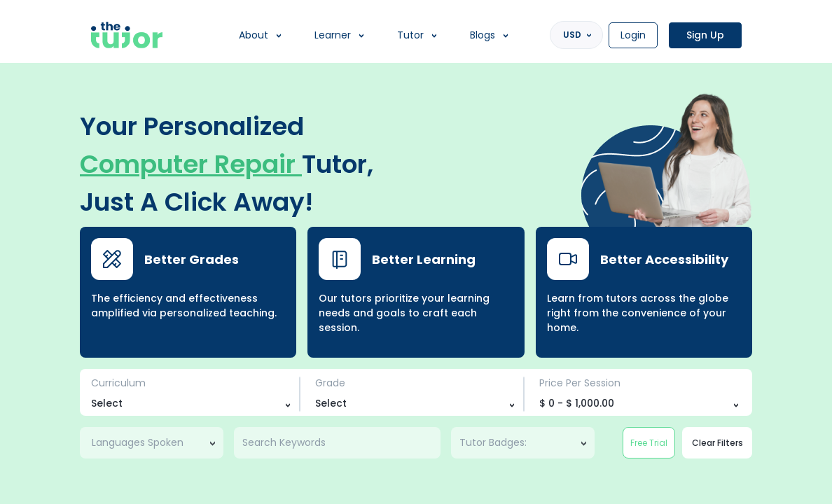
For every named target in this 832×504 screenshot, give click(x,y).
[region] (416, 252)
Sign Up (705, 35)
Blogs (483, 35)
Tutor (410, 35)
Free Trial (649, 443)
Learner (333, 35)
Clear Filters (717, 443)
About (254, 35)
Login (633, 35)
